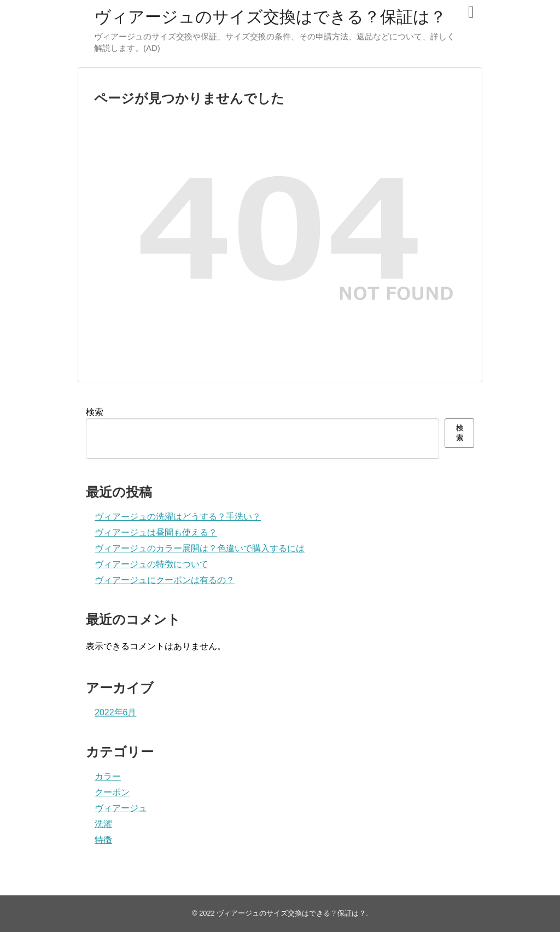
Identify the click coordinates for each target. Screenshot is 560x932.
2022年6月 (116, 712)
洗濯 (103, 824)
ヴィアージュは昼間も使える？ (156, 532)
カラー (108, 776)
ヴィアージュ (121, 808)
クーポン (112, 792)
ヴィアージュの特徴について (151, 564)
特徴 (103, 840)
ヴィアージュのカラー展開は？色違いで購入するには (200, 548)
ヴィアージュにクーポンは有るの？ (165, 580)
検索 (95, 412)
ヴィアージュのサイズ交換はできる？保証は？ (270, 17)
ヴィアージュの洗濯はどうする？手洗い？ (178, 517)
